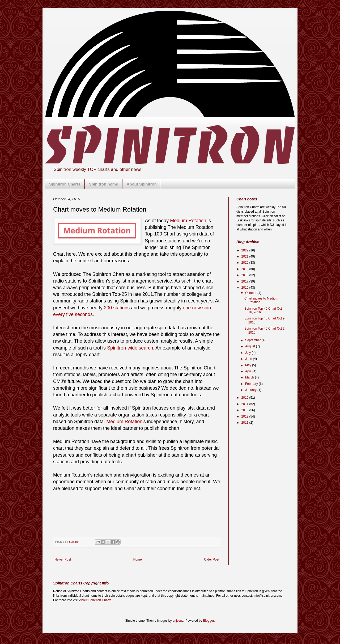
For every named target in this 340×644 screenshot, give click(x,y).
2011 (245, 423)
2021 (245, 256)
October (251, 293)
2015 (245, 398)
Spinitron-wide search (130, 348)
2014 (245, 404)
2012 (245, 416)
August (251, 346)
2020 (245, 263)
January (251, 390)
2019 (245, 269)
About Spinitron (142, 184)
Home (138, 559)
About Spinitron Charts (95, 600)
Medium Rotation (188, 221)
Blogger (209, 621)
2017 (245, 281)
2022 (245, 250)
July (248, 353)
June (249, 359)
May (249, 365)
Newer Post (63, 559)
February (252, 384)
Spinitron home (104, 184)
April (249, 371)
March (250, 377)
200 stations (117, 308)
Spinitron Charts (65, 184)
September (253, 340)
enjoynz (178, 621)
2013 (245, 410)
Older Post (212, 559)
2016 (245, 288)
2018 (245, 275)
